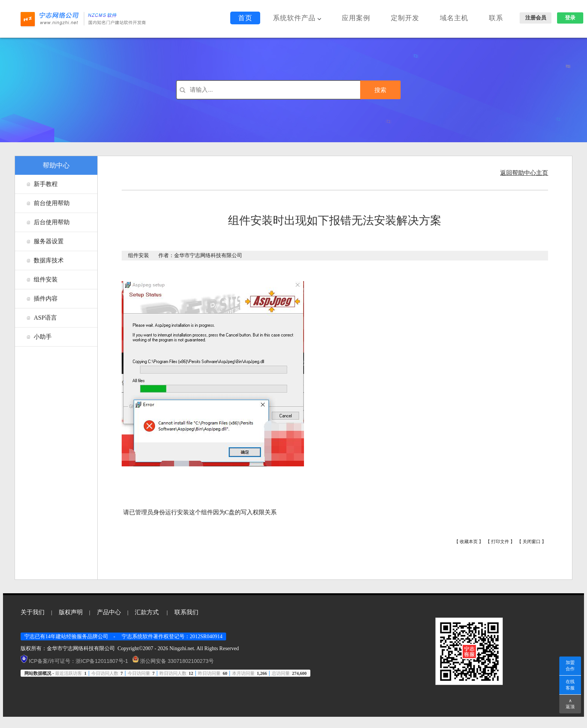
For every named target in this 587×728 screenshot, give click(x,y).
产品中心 (109, 612)
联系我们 (186, 612)
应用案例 (356, 18)
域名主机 (454, 18)
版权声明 (71, 612)
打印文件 (500, 542)
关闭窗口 (532, 542)
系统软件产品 (297, 18)
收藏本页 (469, 542)
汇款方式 (147, 612)
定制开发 (405, 18)
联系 (496, 18)
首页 (245, 18)
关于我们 (33, 612)
